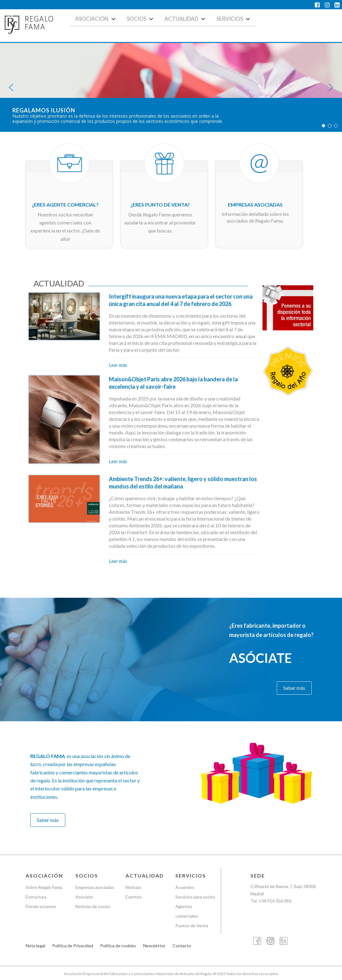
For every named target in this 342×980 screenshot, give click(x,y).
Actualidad (186, 19)
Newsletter (154, 946)
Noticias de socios (93, 906)
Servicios (234, 19)
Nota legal (35, 946)
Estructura (36, 897)
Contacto (182, 946)
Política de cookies (118, 946)
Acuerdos (185, 887)
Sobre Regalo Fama (44, 887)
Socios (141, 19)
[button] (11, 87)
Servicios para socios (195, 897)
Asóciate (84, 897)
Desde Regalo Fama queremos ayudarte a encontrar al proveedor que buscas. (160, 223)
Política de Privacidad (73, 946)
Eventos (134, 897)
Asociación (96, 19)
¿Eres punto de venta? (160, 205)
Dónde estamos (41, 906)
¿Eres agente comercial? (65, 205)
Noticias (133, 887)
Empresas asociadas (255, 205)
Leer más (118, 365)
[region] (171, 87)
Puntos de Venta (192, 926)
